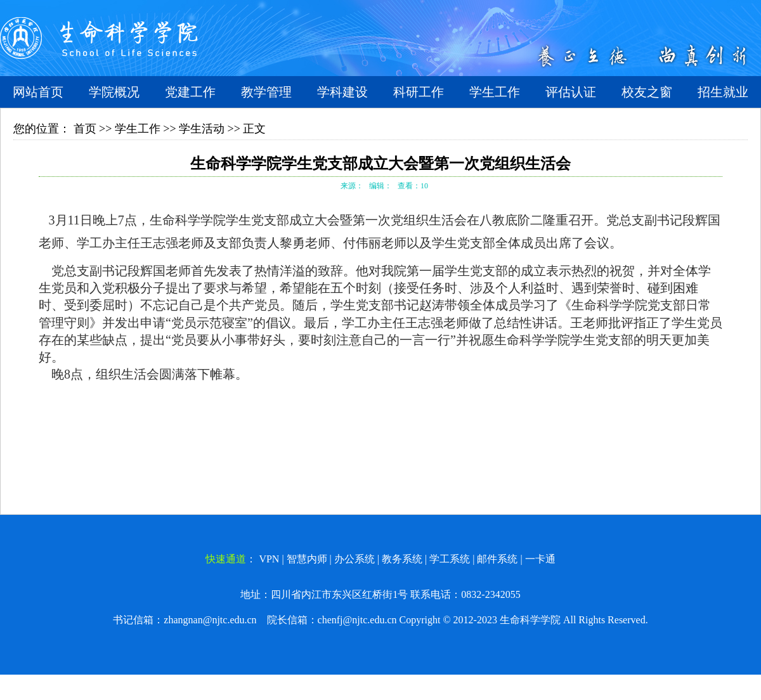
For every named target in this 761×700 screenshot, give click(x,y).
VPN (269, 559)
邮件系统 (497, 559)
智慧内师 (307, 559)
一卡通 (540, 559)
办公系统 (354, 559)
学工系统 (450, 559)
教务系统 (402, 559)
